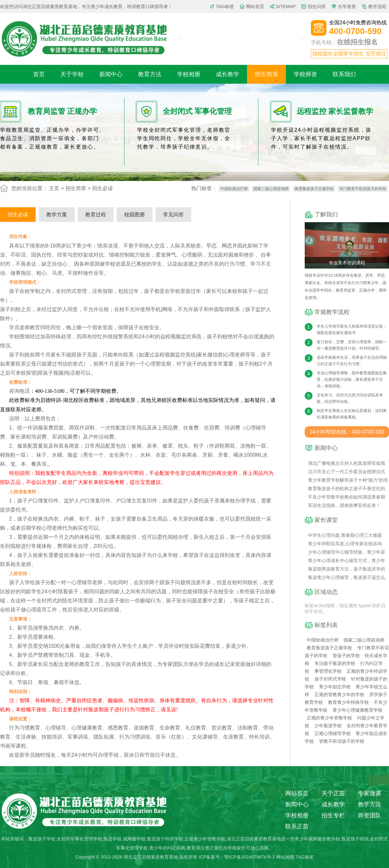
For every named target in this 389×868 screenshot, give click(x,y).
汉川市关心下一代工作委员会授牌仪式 (347, 472)
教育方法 (150, 74)
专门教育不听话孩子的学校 (363, 189)
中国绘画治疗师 (234, 189)
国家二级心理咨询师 (271, 189)
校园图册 (135, 215)
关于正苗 (333, 793)
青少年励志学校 (335, 687)
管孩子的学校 (346, 656)
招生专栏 (333, 815)
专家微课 (370, 793)
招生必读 (18, 215)
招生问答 (317, 6)
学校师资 (305, 74)
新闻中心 (111, 74)
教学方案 (57, 215)
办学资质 (347, 6)
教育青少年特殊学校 (348, 702)
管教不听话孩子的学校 (342, 741)
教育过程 (96, 215)
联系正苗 (297, 826)
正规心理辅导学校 (333, 733)
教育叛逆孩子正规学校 (314, 189)
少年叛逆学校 (328, 726)
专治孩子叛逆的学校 (335, 663)
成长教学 (228, 74)
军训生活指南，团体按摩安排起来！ (344, 505)
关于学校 (72, 74)
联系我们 (344, 74)
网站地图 (285, 857)
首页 (39, 74)
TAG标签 (225, 6)
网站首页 (255, 6)
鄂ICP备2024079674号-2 (250, 857)
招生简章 (266, 74)
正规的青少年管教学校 (329, 718)
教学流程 (377, 6)
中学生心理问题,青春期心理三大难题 (345, 535)
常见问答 (173, 215)
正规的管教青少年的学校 (339, 694)
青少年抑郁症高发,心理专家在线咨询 (345, 544)
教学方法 (370, 804)
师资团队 (370, 815)
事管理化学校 (328, 671)
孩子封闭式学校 (330, 679)
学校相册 (189, 74)
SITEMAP (286, 6)
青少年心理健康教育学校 (358, 710)
